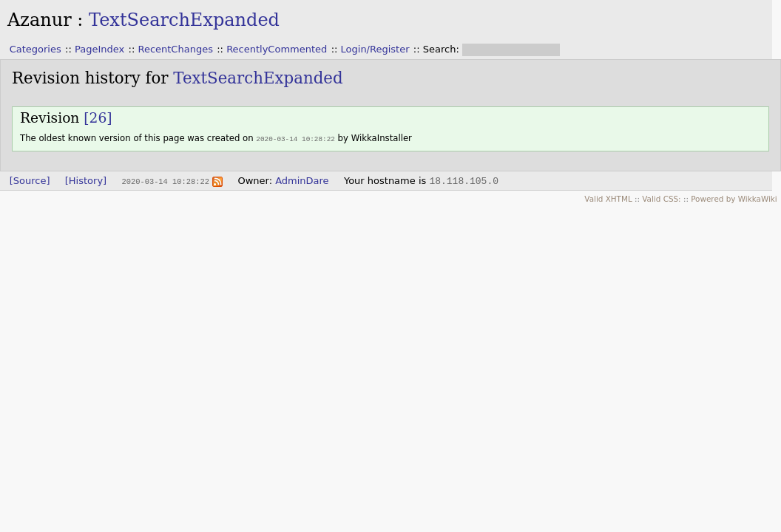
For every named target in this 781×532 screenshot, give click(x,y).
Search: (443, 49)
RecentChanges (175, 49)
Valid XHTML (608, 198)
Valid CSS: (661, 198)
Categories (35, 49)
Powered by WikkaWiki (734, 198)
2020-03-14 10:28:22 (295, 139)
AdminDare (302, 180)
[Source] (30, 180)
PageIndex (99, 49)
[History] (86, 180)
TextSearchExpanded (184, 20)
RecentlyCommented (277, 49)
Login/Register (375, 49)
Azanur (40, 20)
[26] (98, 118)
